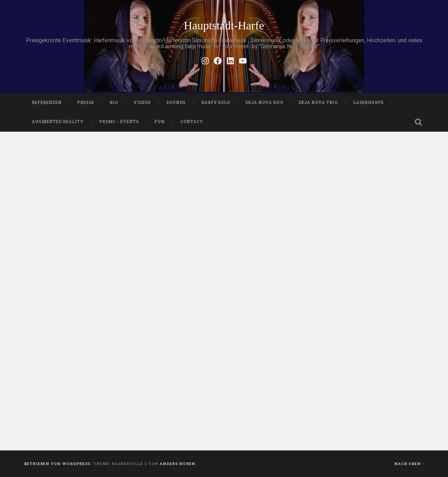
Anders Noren (177, 464)
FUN (160, 122)
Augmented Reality (58, 122)
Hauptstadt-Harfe (224, 26)
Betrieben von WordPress (57, 464)
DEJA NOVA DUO (264, 103)
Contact (192, 122)
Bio (114, 103)
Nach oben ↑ (409, 464)
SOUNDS (176, 103)
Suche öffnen (418, 122)
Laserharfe (368, 103)
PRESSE (86, 103)
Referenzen (47, 103)
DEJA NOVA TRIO (318, 103)
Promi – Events (119, 122)
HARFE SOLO (216, 103)
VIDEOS (142, 103)
